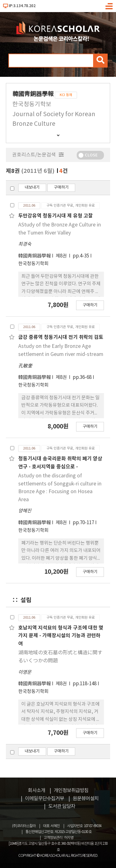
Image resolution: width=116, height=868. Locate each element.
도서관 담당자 (62, 806)
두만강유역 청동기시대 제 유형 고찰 (56, 216)
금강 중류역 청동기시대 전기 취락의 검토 (61, 337)
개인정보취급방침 (71, 791)
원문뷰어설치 (86, 799)
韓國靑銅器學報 (34, 256)
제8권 (62, 256)
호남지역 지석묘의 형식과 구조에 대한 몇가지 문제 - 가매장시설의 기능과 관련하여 (61, 636)
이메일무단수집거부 (45, 799)
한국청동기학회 (33, 264)
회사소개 (37, 791)
